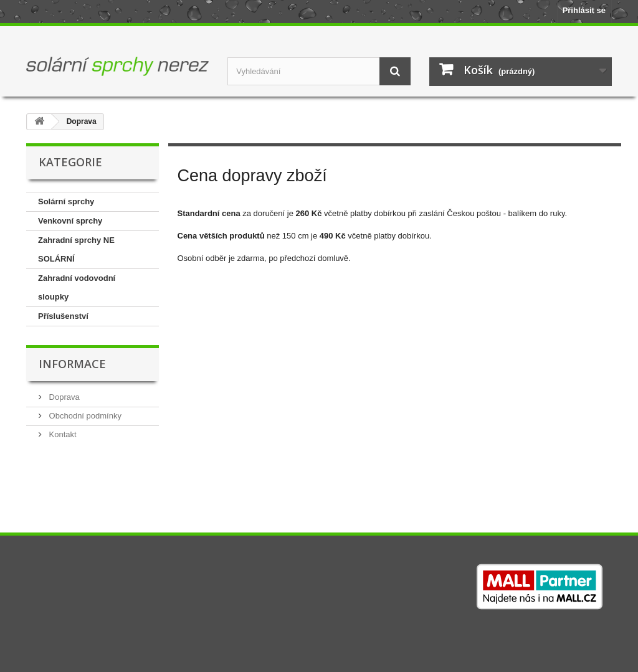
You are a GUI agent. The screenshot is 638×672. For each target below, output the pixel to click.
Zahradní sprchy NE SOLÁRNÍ (76, 249)
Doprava (63, 397)
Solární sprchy (66, 201)
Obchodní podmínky (84, 416)
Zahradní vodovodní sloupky (77, 287)
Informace (72, 364)
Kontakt (62, 434)
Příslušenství (63, 316)
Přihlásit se (584, 10)
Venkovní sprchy (70, 221)
